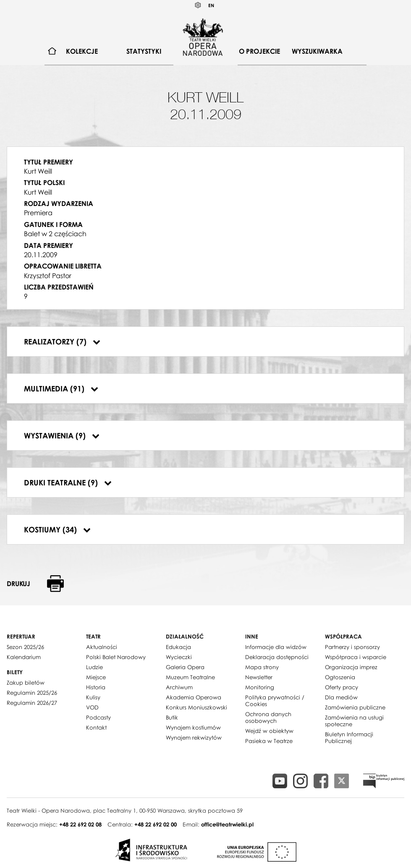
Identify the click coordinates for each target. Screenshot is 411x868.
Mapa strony (262, 667)
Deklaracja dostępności (277, 657)
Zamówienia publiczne (355, 707)
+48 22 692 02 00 (156, 824)
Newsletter (259, 677)
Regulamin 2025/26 (32, 693)
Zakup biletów (26, 683)
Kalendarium (24, 657)
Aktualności (102, 647)
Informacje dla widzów (276, 647)
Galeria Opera (185, 667)
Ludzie (94, 667)
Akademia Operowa (194, 697)
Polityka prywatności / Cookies (275, 701)
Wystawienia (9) (62, 435)
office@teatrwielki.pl (227, 824)
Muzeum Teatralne (190, 677)
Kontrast (198, 5)
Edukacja (178, 647)
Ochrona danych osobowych (268, 717)
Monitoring (260, 687)
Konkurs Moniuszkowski (196, 707)
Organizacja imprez (351, 667)
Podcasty (98, 717)
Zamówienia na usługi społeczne (354, 721)
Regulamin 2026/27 (32, 703)
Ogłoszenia (340, 677)
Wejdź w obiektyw (269, 731)
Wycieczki (179, 657)
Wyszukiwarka (317, 51)
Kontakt (96, 727)
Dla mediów (341, 697)
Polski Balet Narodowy (116, 657)
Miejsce (96, 677)
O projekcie (259, 51)
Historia (96, 687)
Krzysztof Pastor (48, 276)
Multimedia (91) (61, 388)
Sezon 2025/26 (25, 647)
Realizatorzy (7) (62, 341)
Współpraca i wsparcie (356, 657)
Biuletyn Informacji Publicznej (349, 738)
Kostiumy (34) (57, 529)
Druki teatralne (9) (68, 482)
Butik (172, 717)
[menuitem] (52, 51)
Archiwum (179, 687)
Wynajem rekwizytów (194, 738)
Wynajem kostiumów (193, 727)
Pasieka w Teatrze (269, 741)
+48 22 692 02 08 (80, 824)
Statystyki (144, 51)
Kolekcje (82, 51)
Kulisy (93, 697)
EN (211, 5)
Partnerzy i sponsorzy (352, 647)
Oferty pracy (342, 687)
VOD (92, 707)
